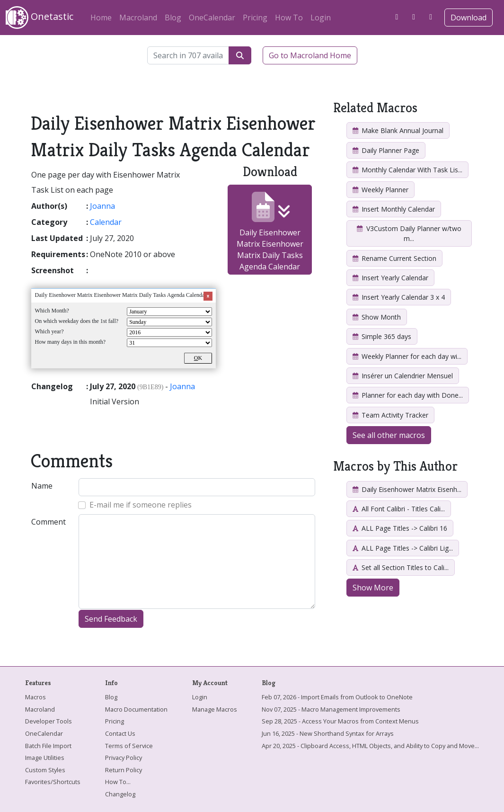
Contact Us (120, 733)
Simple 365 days (382, 336)
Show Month (377, 317)
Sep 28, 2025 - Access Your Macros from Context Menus (340, 721)
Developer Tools (49, 721)
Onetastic (40, 18)
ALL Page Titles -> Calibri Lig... (403, 548)
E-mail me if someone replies (141, 505)
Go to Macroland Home (310, 55)
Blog (173, 18)
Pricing (255, 18)
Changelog (120, 794)
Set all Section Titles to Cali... (401, 567)
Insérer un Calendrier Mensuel (403, 376)
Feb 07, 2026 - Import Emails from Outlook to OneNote (337, 697)
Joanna (102, 206)
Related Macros (375, 108)
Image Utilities (45, 758)
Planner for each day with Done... (408, 395)
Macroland (138, 18)
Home (101, 18)
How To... (118, 782)
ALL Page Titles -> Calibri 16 (400, 528)
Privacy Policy (124, 758)
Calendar (106, 222)
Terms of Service (129, 746)
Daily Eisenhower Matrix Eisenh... (407, 489)
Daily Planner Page (386, 150)
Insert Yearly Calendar (390, 278)
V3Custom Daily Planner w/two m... (409, 233)
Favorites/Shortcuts (53, 782)
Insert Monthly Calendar (394, 209)
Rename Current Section (394, 258)
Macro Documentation (136, 709)
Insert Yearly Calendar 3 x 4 (399, 297)
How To (289, 18)
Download (469, 18)
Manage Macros (215, 709)
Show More (373, 588)
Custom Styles (45, 770)
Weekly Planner (380, 190)
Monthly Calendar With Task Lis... (407, 170)
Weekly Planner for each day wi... (407, 356)
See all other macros (389, 435)
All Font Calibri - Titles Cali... (399, 509)
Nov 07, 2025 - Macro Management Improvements (331, 709)
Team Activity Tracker (390, 415)
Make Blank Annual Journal (398, 130)
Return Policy (124, 770)
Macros (35, 697)
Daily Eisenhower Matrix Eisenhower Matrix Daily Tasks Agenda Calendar (270, 232)
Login (321, 18)
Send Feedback (111, 619)
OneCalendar (212, 18)
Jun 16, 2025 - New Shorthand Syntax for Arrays (328, 733)
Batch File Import (48, 746)
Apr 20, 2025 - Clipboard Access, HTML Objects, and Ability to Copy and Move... (370, 746)
